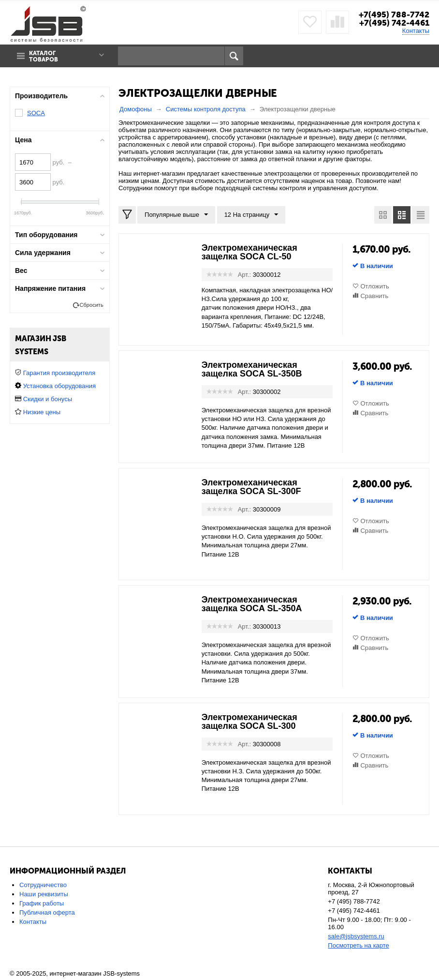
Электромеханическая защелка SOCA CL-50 (249, 252)
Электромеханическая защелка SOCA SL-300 (249, 722)
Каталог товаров (44, 57)
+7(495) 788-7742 (394, 15)
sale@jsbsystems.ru (356, 936)
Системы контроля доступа (206, 109)
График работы (42, 903)
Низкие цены (42, 412)
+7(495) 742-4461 (394, 23)
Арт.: (244, 275)
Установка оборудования (59, 386)
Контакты (416, 31)
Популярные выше (176, 215)
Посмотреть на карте (358, 945)
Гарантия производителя (59, 373)
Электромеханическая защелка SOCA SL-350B (252, 369)
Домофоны (136, 109)
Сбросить (92, 305)
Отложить (374, 286)
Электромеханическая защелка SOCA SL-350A (252, 604)
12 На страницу (251, 215)
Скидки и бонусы (48, 399)
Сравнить (374, 296)
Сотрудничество (43, 885)
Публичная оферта (47, 912)
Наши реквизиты (44, 894)
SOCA (36, 113)
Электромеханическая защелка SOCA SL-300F (251, 487)
